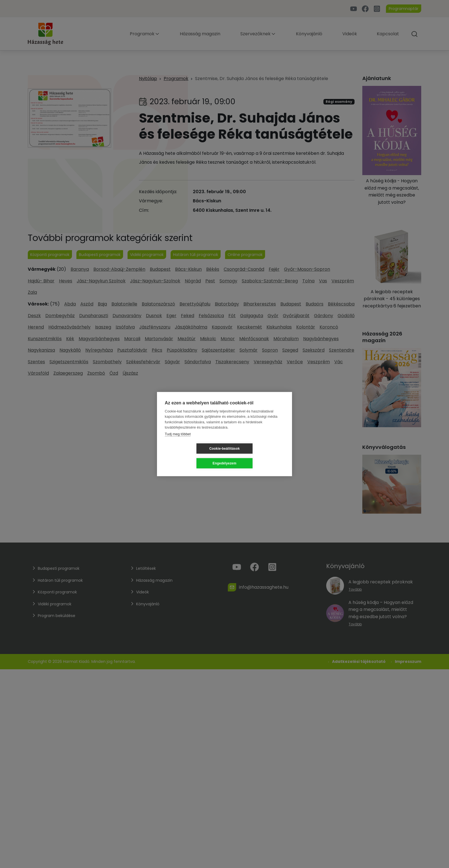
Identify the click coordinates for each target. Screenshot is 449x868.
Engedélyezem (258, 456)
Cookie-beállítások (191, 456)
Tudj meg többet (178, 441)
